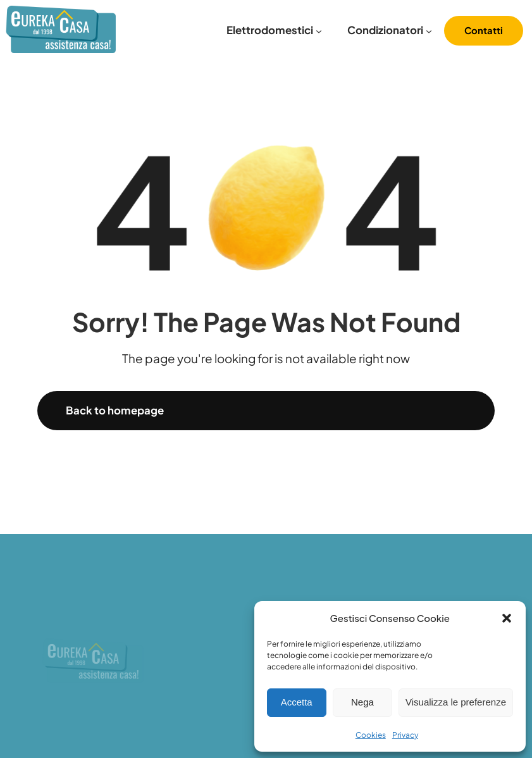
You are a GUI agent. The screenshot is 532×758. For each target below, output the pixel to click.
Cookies (371, 735)
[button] (507, 618)
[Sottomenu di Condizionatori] (429, 31)
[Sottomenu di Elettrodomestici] (319, 31)
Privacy (405, 735)
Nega (362, 702)
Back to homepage (115, 410)
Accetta (297, 702)
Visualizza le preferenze (456, 702)
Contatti (484, 30)
